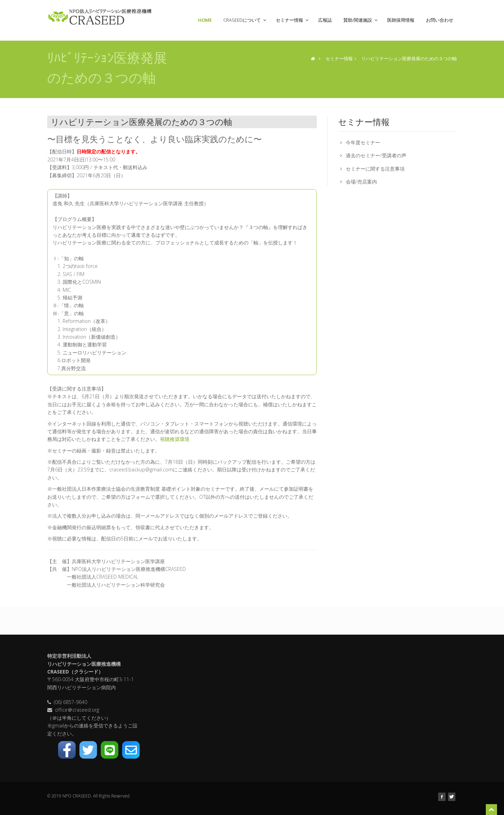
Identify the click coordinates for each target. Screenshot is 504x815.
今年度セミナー (363, 142)
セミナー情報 (293, 20)
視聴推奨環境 (175, 439)
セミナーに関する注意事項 (375, 169)
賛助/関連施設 (361, 20)
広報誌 (327, 20)
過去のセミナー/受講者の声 (376, 155)
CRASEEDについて (245, 20)
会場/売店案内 (361, 182)
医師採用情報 (403, 20)
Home (207, 20)
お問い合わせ (440, 20)
